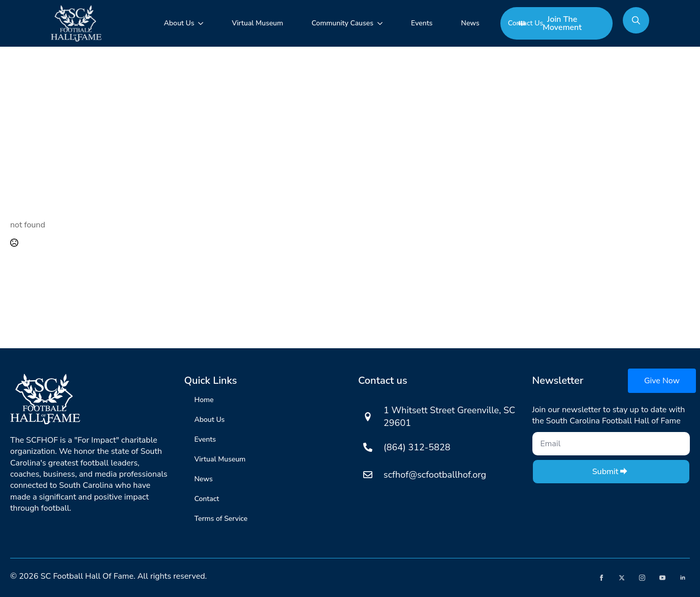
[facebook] (601, 578)
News (470, 23)
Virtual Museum (257, 23)
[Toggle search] (636, 20)
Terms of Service (221, 519)
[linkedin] (683, 578)
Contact (207, 499)
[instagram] (642, 578)
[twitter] (622, 578)
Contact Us (526, 23)
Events (422, 23)
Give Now (662, 381)
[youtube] (662, 578)
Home (204, 400)
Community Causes (342, 23)
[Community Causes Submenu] (382, 23)
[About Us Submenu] (203, 23)
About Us (179, 23)
